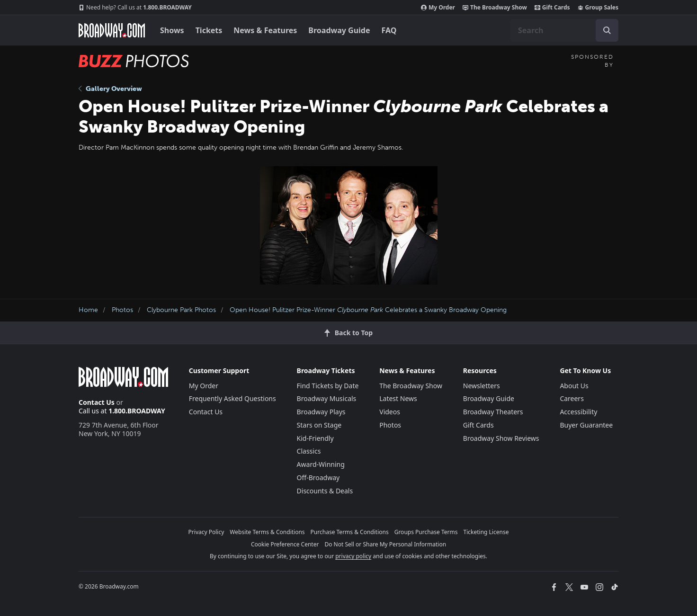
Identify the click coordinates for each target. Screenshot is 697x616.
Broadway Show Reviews (501, 438)
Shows (172, 30)
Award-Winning (321, 464)
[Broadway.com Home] (112, 30)
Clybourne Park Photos (181, 310)
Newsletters (482, 386)
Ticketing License (486, 532)
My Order (438, 8)
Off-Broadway (318, 478)
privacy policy (353, 556)
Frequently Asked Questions (232, 398)
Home (88, 310)
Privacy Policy (206, 532)
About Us (574, 386)
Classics (309, 451)
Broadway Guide (339, 30)
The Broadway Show (495, 8)
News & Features (265, 30)
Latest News (398, 398)
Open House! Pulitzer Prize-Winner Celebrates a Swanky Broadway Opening (368, 310)
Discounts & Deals (325, 491)
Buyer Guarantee (586, 425)
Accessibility (578, 412)
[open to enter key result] (607, 30)
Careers (572, 398)
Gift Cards (552, 8)
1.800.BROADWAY (135, 8)
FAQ (389, 30)
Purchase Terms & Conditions (350, 532)
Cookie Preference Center (285, 544)
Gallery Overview (110, 89)
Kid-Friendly (315, 438)
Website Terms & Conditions (267, 532)
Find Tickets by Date (328, 386)
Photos (122, 310)
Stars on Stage (319, 425)
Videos (390, 412)
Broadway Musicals (327, 398)
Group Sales (598, 8)
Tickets (209, 30)
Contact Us (97, 402)
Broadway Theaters (493, 412)
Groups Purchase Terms (426, 532)
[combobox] (564, 30)
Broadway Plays (321, 412)
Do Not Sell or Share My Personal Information (385, 544)
